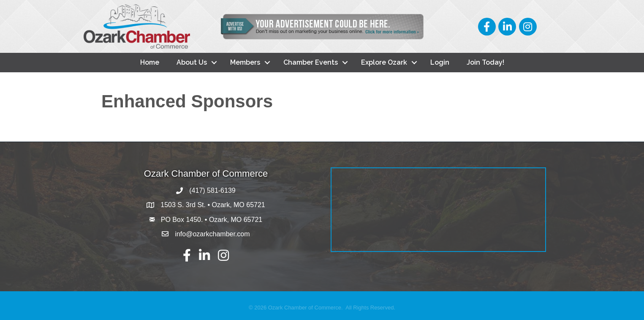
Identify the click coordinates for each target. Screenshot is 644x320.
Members (245, 62)
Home (150, 62)
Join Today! (485, 62)
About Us (192, 62)
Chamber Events (311, 62)
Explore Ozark (384, 62)
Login (440, 62)
